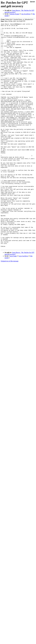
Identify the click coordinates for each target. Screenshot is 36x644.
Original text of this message (10, 306)
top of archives (26, 14)
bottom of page (15, 14)
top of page (13, 301)
